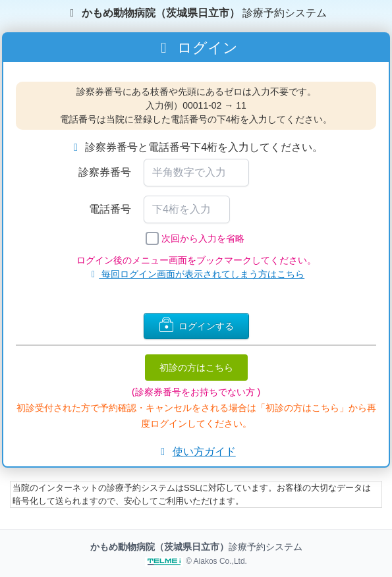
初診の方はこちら (196, 368)
